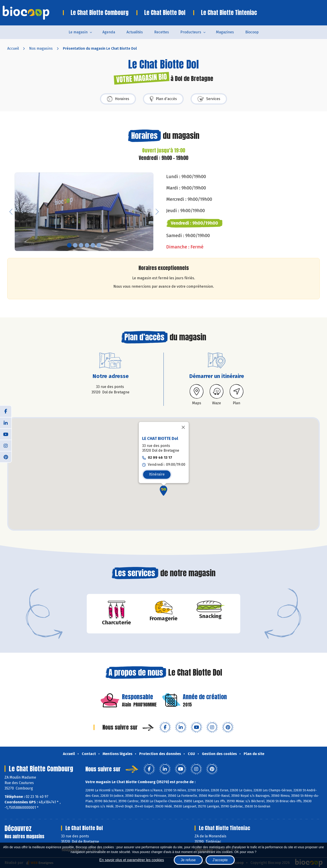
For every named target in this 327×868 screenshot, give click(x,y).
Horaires (118, 99)
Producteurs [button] (191, 32)
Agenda (109, 32)
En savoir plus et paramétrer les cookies (132, 860)
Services (209, 99)
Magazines (225, 32)
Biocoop (252, 32)
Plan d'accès (163, 99)
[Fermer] (183, 427)
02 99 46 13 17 (160, 457)
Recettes (162, 32)
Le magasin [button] (78, 32)
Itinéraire (157, 474)
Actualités (135, 32)
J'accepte (220, 860)
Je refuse (188, 860)
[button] (11, 212)
